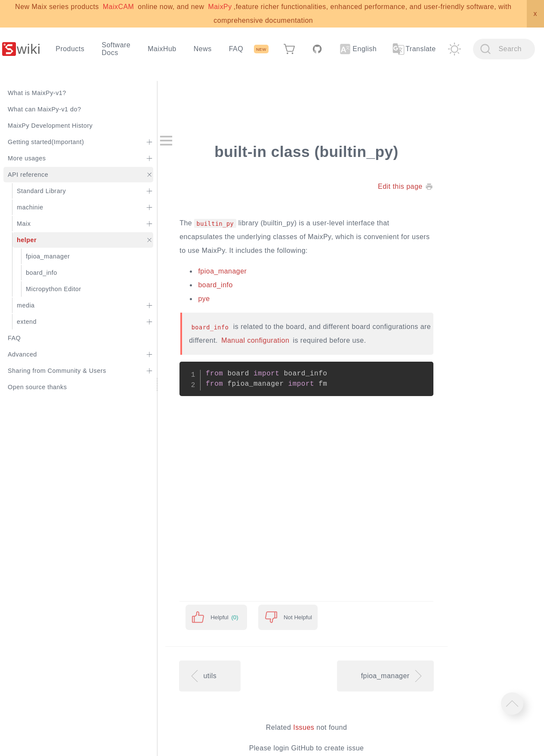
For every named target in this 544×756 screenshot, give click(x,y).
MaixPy (220, 7)
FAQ (236, 49)
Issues (304, 727)
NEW (261, 49)
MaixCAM (119, 7)
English (358, 49)
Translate (414, 49)
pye (204, 299)
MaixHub (162, 49)
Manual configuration (255, 340)
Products (70, 49)
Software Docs (116, 49)
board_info (215, 285)
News (203, 49)
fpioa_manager (222, 271)
